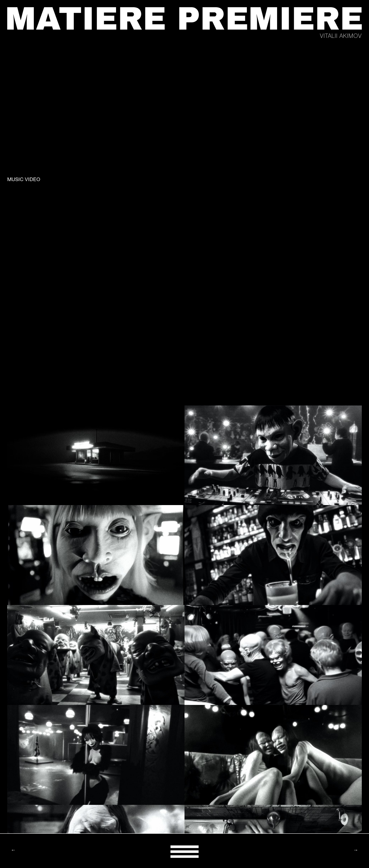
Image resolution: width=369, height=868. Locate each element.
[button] (184, 851)
